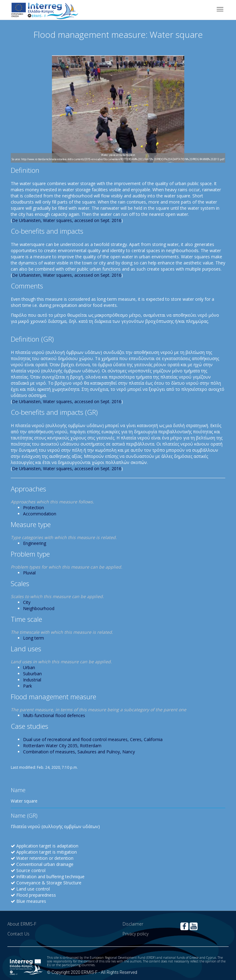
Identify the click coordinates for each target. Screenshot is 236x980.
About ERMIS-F (22, 924)
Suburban (32, 674)
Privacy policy (136, 934)
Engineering (35, 543)
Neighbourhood (39, 608)
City (27, 602)
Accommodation (40, 514)
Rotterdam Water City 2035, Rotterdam (62, 746)
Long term (33, 638)
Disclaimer (133, 924)
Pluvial (29, 573)
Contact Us (18, 934)
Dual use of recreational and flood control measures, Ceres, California (93, 739)
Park (28, 686)
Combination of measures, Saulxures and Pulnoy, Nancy (79, 752)
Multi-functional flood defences (54, 715)
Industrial (32, 680)
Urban (29, 667)
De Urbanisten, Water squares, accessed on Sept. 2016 (67, 220)
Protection (33, 508)
